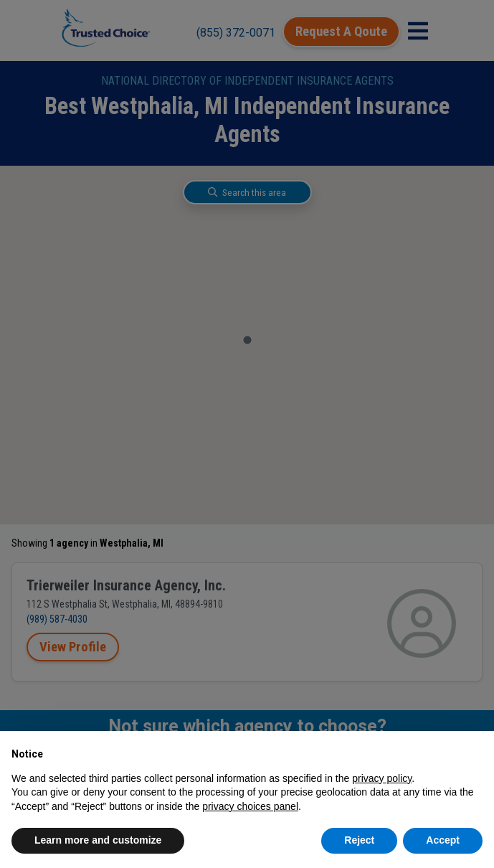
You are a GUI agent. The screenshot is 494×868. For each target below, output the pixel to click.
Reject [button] (359, 840)
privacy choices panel (250, 806)
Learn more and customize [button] (98, 840)
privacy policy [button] (382, 778)
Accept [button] (443, 840)
